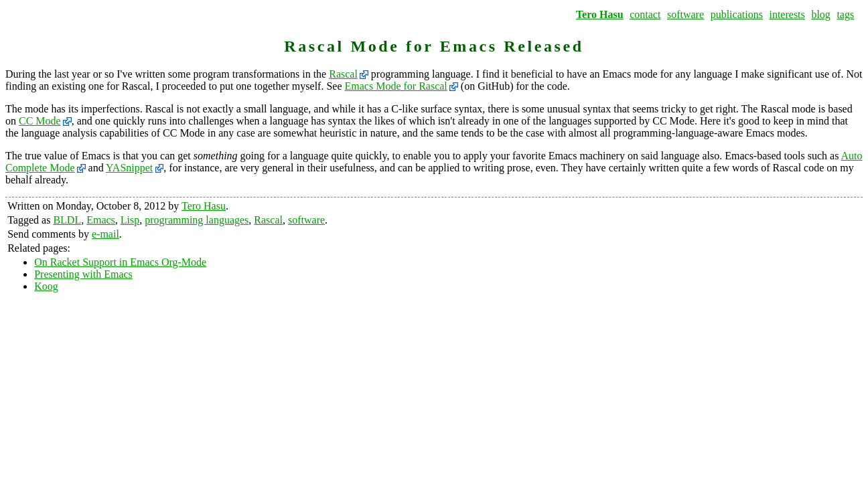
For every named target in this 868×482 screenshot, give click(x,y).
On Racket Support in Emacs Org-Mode (120, 262)
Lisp (130, 220)
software (685, 14)
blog (820, 14)
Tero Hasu (600, 14)
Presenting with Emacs (83, 274)
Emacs (101, 220)
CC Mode (40, 121)
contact (645, 14)
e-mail (105, 234)
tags (845, 14)
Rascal (343, 74)
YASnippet (129, 168)
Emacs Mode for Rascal (396, 86)
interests (787, 14)
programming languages (197, 220)
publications (737, 14)
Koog (46, 286)
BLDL (67, 220)
